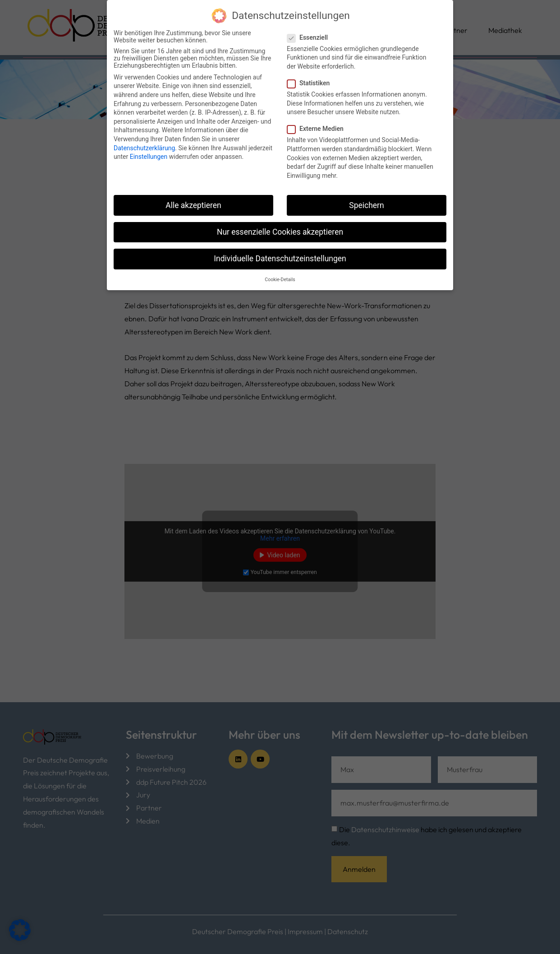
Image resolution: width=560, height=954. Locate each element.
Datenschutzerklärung (144, 147)
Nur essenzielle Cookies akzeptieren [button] (280, 231)
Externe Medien (318, 128)
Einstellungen (149, 156)
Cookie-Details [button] (280, 279)
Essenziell (310, 37)
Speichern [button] (366, 204)
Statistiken (311, 82)
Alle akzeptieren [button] (193, 204)
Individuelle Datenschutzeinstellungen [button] (280, 258)
